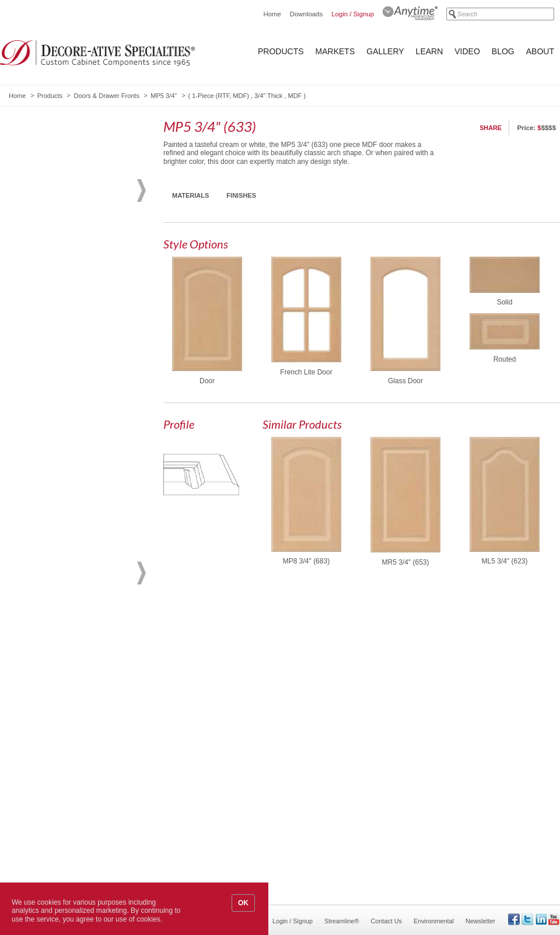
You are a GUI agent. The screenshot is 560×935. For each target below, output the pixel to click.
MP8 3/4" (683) (306, 561)
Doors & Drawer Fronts (106, 96)
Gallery (385, 51)
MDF (295, 96)
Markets (335, 51)
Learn (430, 51)
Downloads (306, 14)
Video (467, 51)
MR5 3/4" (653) (406, 562)
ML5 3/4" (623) (505, 561)
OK (243, 903)
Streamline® (342, 921)
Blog (503, 51)
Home (272, 14)
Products (281, 51)
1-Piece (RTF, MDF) (220, 96)
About (540, 51)
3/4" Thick (268, 96)
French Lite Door (306, 372)
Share (491, 128)
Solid (505, 302)
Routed (505, 359)
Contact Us (386, 921)
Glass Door (405, 381)
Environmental (434, 921)
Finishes (241, 195)
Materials (190, 195)
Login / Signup (353, 14)
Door (207, 381)
